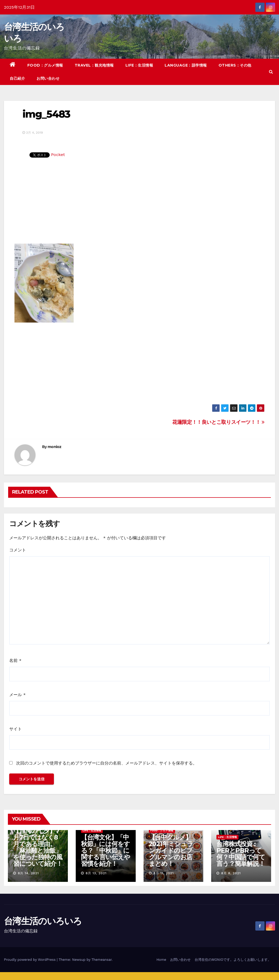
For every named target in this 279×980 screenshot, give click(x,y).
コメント (18, 550)
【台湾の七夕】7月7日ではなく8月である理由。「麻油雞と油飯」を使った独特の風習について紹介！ (38, 847)
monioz (55, 447)
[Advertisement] (139, 204)
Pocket (58, 155)
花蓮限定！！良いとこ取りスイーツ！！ (218, 422)
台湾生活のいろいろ (43, 921)
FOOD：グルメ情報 (45, 65)
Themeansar (102, 960)
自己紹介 (17, 78)
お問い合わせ (48, 78)
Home (161, 960)
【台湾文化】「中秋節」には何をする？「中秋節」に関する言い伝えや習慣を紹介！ (106, 850)
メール (17, 695)
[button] (271, 72)
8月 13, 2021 (96, 873)
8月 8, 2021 (231, 873)
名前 (15, 660)
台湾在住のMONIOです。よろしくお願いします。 (233, 960)
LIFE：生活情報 (139, 65)
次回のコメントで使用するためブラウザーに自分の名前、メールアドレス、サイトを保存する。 (106, 763)
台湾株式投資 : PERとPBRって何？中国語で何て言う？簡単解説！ (241, 854)
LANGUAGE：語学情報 (186, 65)
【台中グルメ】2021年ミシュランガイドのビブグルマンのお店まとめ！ (171, 850)
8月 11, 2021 (163, 873)
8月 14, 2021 (28, 873)
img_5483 (46, 114)
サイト (16, 729)
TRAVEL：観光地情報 (94, 65)
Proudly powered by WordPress (30, 960)
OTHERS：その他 (235, 65)
